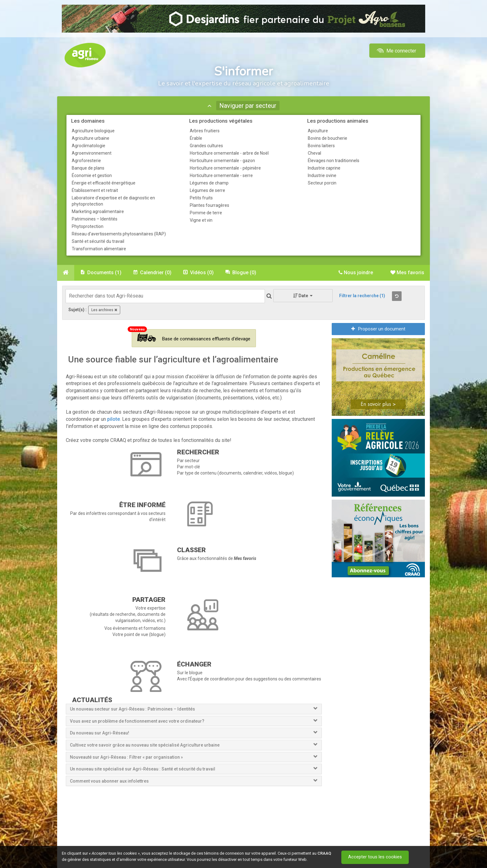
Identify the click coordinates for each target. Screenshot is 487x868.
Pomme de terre (206, 213)
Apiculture (318, 131)
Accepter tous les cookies (375, 857)
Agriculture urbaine (91, 138)
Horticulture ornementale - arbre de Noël (229, 153)
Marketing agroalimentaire (98, 211)
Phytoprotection (88, 226)
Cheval (314, 153)
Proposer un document (378, 329)
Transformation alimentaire (99, 249)
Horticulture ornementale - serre (221, 175)
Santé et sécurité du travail (98, 241)
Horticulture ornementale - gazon (222, 161)
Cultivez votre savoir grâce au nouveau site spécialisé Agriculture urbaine (145, 745)
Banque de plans (88, 168)
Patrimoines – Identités (95, 219)
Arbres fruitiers (205, 131)
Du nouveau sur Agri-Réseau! (100, 733)
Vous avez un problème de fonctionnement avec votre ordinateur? (137, 721)
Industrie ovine (322, 175)
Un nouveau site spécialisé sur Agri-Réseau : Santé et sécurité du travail (143, 769)
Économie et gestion (92, 175)
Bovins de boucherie (328, 138)
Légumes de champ (209, 183)
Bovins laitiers (321, 146)
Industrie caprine (324, 168)
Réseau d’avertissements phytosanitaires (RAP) (119, 234)
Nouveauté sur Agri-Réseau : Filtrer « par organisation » (126, 757)
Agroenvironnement (92, 153)
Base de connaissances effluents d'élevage (194, 337)
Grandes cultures (206, 146)
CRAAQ (324, 853)
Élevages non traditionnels (334, 161)
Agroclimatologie (89, 146)
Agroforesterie (86, 161)
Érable (196, 138)
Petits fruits (201, 198)
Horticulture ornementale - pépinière (225, 168)
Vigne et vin (201, 220)
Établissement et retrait (95, 190)
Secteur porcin (322, 183)
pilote (114, 419)
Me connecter (396, 51)
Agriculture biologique (93, 131)
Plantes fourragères (209, 205)
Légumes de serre (207, 190)
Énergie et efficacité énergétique (104, 183)
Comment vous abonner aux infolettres (109, 781)
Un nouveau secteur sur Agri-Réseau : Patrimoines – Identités (132, 709)
